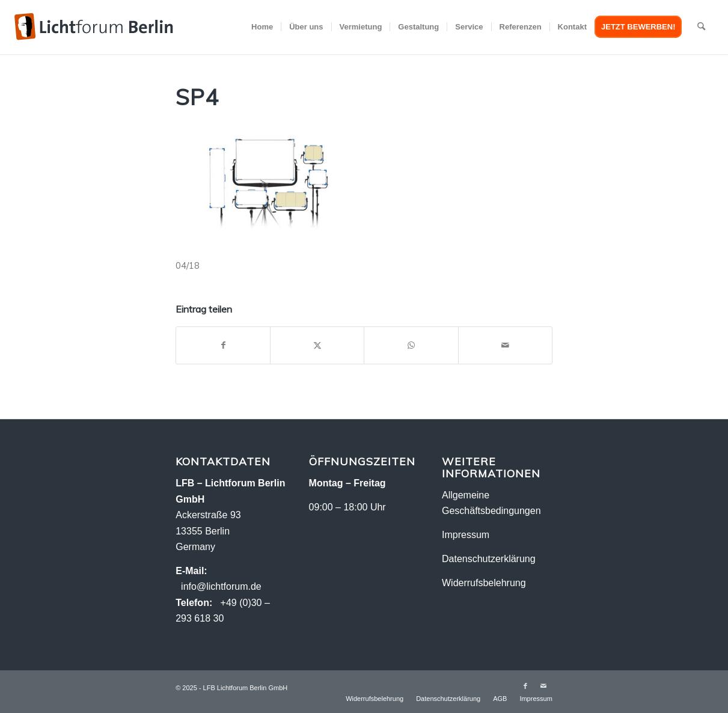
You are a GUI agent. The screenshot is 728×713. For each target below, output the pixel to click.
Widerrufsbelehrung (484, 583)
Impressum (466, 535)
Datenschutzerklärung (489, 559)
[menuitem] (262, 27)
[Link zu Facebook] (525, 686)
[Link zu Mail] (543, 686)
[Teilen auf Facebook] (223, 345)
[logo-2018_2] (94, 27)
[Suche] (701, 27)
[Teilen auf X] (317, 345)
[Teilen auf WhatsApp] (411, 345)
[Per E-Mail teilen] (505, 345)
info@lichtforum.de (221, 586)
